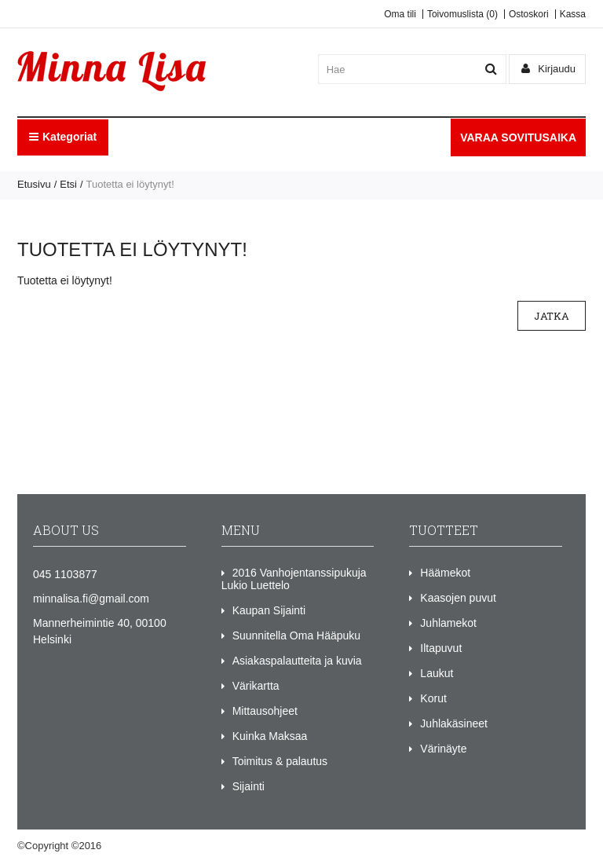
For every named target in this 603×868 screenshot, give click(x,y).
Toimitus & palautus (280, 761)
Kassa (573, 14)
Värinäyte (443, 749)
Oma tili (400, 14)
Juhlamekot (448, 623)
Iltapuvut (441, 648)
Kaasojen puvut (458, 598)
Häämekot (445, 573)
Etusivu (34, 184)
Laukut (437, 673)
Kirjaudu (548, 69)
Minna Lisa (129, 846)
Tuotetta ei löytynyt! (130, 184)
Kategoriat (63, 137)
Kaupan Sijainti (269, 610)
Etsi (68, 184)
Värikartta (256, 686)
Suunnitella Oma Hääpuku (296, 635)
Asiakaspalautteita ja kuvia (297, 661)
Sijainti (249, 786)
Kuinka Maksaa (270, 736)
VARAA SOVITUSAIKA (518, 137)
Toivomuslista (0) (462, 14)
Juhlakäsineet (454, 723)
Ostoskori (529, 14)
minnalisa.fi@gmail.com (91, 599)
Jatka (552, 316)
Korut (433, 698)
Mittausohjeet (265, 711)
